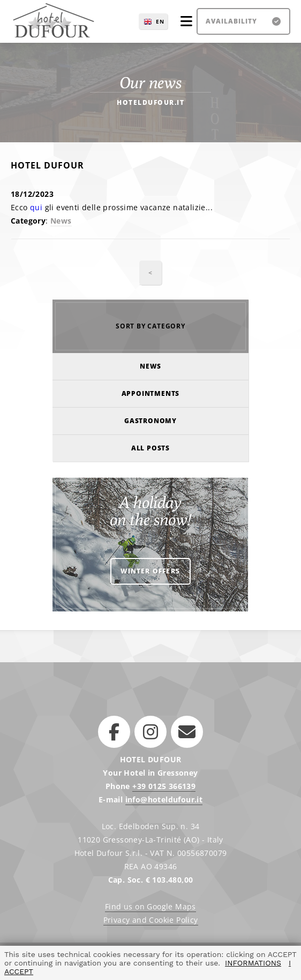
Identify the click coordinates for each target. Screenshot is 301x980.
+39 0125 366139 (164, 786)
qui (37, 207)
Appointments (151, 393)
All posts (150, 448)
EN (160, 21)
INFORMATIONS (253, 963)
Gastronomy (150, 421)
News (61, 221)
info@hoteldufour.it (164, 799)
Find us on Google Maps (150, 906)
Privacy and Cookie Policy (151, 920)
